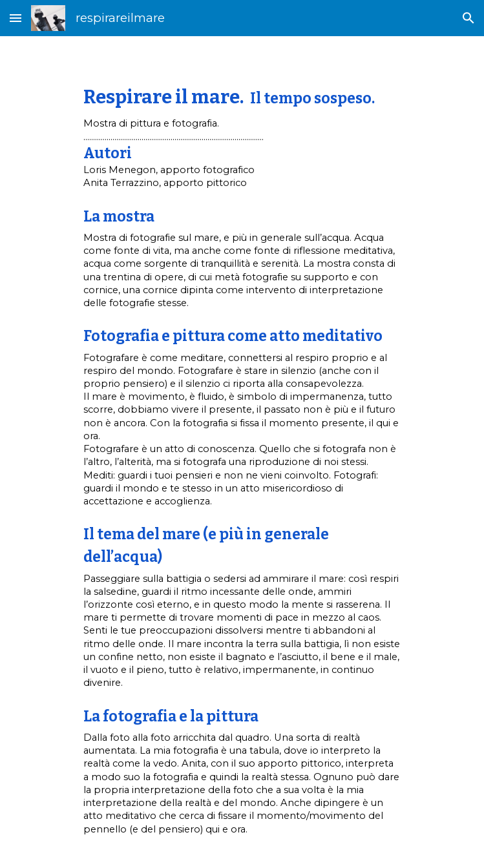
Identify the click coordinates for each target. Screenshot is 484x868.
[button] (16, 18)
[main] (242, 452)
